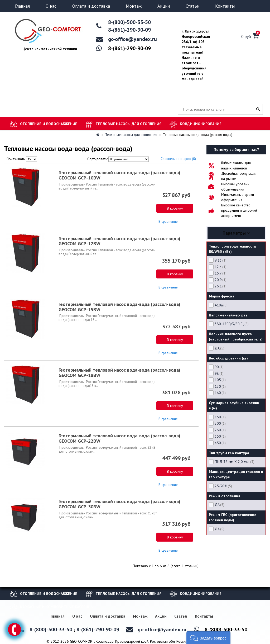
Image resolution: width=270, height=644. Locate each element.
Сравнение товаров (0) (178, 159)
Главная (22, 6)
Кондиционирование (201, 124)
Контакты (225, 6)
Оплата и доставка (91, 6)
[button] (208, 638)
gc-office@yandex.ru (132, 39)
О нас (51, 6)
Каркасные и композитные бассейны (57, 607)
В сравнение (168, 222)
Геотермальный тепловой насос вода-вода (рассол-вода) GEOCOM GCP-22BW (119, 438)
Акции (164, 6)
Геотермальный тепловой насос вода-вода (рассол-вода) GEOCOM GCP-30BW (119, 504)
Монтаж (134, 6)
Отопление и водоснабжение (49, 124)
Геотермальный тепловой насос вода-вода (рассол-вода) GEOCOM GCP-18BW (119, 373)
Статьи (192, 6)
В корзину (175, 208)
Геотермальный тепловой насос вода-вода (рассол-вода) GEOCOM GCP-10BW (119, 175)
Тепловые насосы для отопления (129, 124)
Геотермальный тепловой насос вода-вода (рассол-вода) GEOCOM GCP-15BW (119, 307)
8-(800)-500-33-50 (129, 22)
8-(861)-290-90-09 (129, 30)
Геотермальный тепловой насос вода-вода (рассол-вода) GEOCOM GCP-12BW (119, 241)
